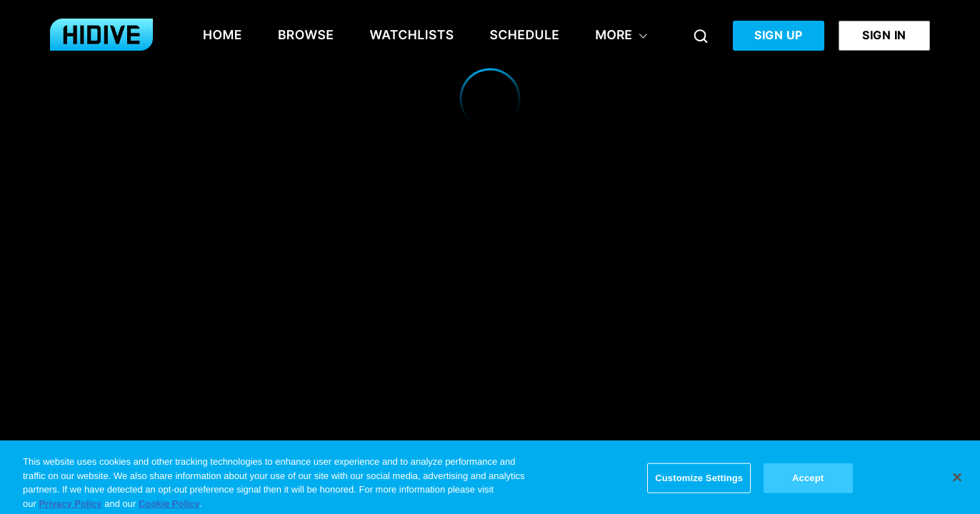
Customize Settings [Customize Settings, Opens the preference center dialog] (699, 482)
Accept (808, 482)
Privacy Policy (70, 507)
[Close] (957, 481)
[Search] (701, 36)
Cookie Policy (169, 507)
